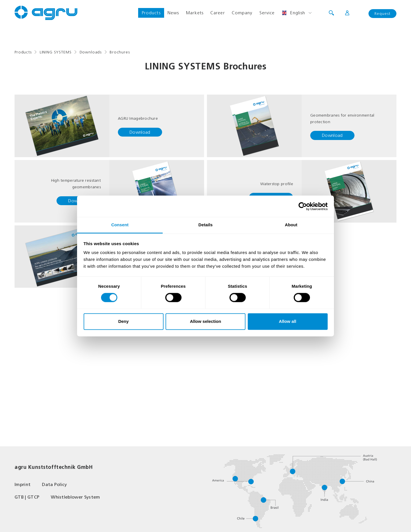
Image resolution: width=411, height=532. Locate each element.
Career (218, 13)
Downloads (91, 52)
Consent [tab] (120, 225)
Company (242, 13)
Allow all (288, 321)
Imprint (23, 484)
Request (382, 14)
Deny (123, 321)
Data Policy (55, 484)
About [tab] (291, 225)
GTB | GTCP (27, 497)
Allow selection (205, 321)
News (173, 13)
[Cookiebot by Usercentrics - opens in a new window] (303, 206)
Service (267, 13)
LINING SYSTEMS (56, 52)
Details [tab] (205, 225)
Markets (195, 13)
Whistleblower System (75, 497)
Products (151, 13)
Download (140, 132)
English (293, 13)
